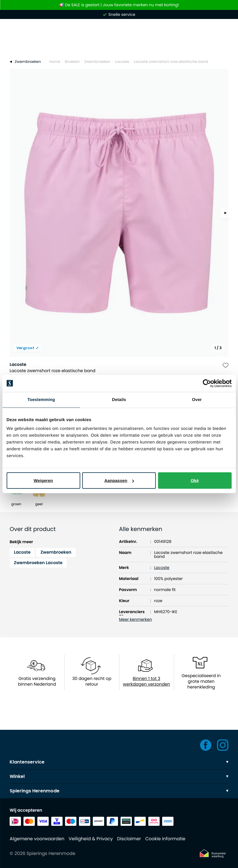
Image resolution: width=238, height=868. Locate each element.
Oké (195, 480)
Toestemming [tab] (41, 399)
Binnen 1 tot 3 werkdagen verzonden (146, 682)
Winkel (119, 776)
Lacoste (122, 62)
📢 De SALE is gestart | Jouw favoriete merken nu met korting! (119, 5)
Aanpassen (119, 480)
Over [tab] (197, 399)
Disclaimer (129, 839)
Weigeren (43, 480)
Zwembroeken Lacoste (38, 563)
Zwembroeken (97, 62)
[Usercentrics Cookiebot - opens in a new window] (207, 383)
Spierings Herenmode (119, 791)
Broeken (72, 62)
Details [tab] (119, 399)
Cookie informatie (165, 839)
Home (55, 62)
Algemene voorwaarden (37, 839)
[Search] (119, 45)
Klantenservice (119, 762)
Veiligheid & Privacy (91, 839)
